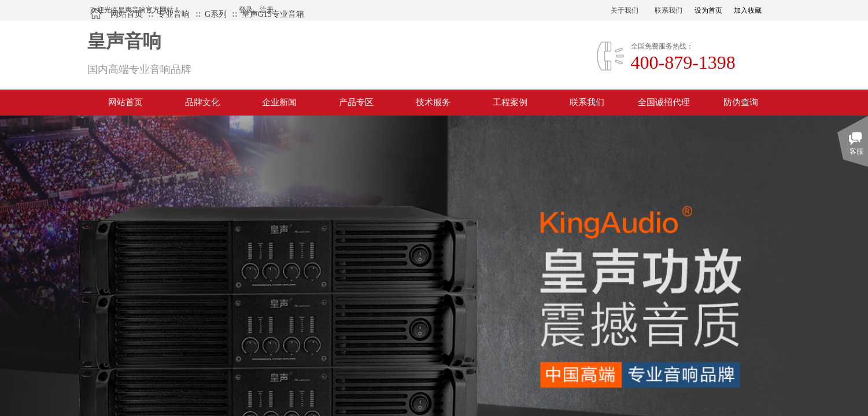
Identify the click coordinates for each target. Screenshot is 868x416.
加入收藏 (748, 10)
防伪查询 (741, 102)
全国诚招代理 (664, 102)
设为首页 (708, 10)
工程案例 (510, 102)
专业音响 (173, 14)
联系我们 (587, 102)
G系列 (216, 14)
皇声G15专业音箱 (273, 14)
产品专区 (356, 102)
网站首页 (127, 14)
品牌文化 (202, 102)
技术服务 (433, 102)
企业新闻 (279, 102)
